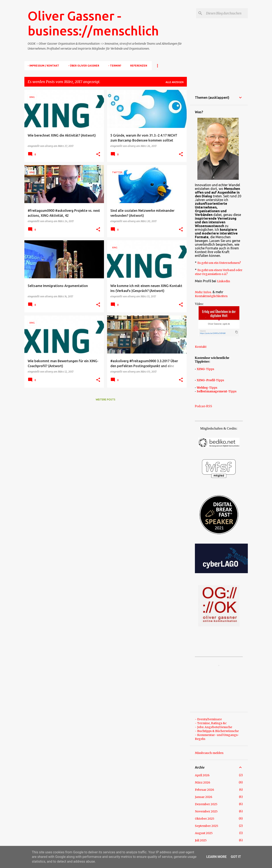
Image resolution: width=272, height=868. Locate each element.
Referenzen (139, 66)
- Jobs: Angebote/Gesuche (214, 727)
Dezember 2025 (206, 804)
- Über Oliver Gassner (84, 66)
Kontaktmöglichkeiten (211, 296)
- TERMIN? (115, 66)
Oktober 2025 (205, 819)
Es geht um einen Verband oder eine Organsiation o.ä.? (219, 272)
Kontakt (201, 347)
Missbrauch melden (209, 753)
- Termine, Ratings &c (211, 723)
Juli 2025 (201, 840)
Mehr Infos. (203, 292)
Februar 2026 (205, 790)
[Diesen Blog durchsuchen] (226, 13)
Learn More (216, 857)
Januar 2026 (204, 797)
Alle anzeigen (175, 82)
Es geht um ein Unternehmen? (219, 263)
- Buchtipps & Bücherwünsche (217, 731)
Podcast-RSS (204, 406)
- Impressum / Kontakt (43, 66)
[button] (98, 154)
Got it (236, 857)
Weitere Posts (106, 399)
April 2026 (202, 775)
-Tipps (205, 369)
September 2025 (207, 826)
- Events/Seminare (208, 719)
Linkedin (224, 281)
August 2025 (204, 833)
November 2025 (206, 811)
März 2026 (203, 782)
